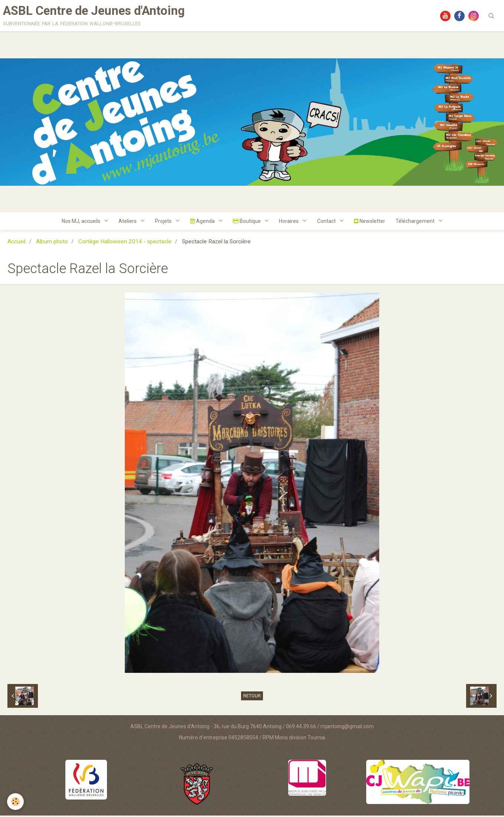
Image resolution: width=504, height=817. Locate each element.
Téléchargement (418, 223)
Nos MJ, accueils (79, 223)
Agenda (202, 223)
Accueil (17, 243)
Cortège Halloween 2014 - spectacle (125, 243)
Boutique (247, 223)
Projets (163, 223)
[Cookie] (16, 802)
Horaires (290, 223)
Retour (252, 698)
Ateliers (126, 223)
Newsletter (371, 223)
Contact (328, 223)
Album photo (52, 243)
